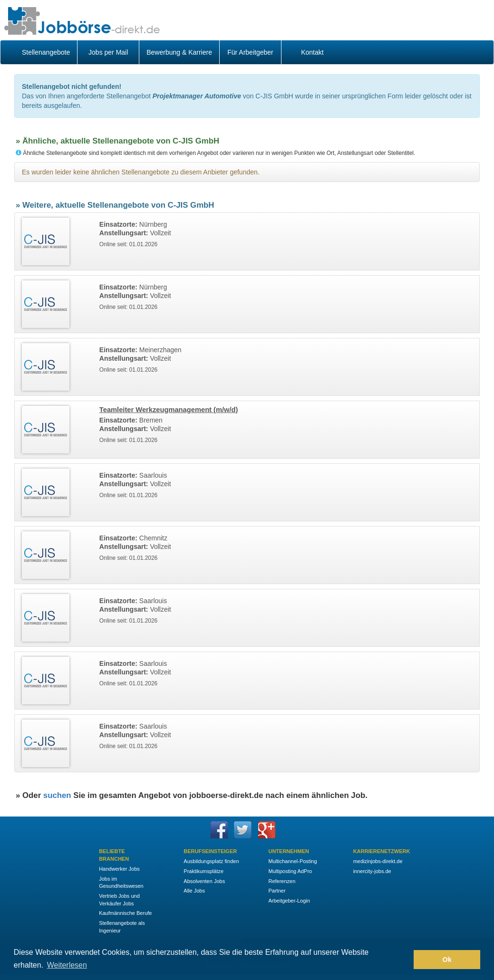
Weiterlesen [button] (67, 965)
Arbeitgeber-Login (289, 901)
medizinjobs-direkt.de (378, 861)
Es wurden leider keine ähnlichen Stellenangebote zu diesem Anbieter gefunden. (141, 172)
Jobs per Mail (108, 52)
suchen (57, 795)
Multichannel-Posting (292, 861)
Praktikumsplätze (203, 871)
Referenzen (282, 881)
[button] (404, 960)
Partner (277, 891)
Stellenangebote (46, 52)
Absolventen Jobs (204, 881)
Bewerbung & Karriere (179, 52)
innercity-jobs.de (372, 871)
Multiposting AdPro (290, 871)
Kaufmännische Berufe (125, 913)
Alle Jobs (194, 891)
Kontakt (312, 52)
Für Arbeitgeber (250, 52)
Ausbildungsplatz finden (211, 861)
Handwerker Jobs (119, 869)
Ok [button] (447, 960)
